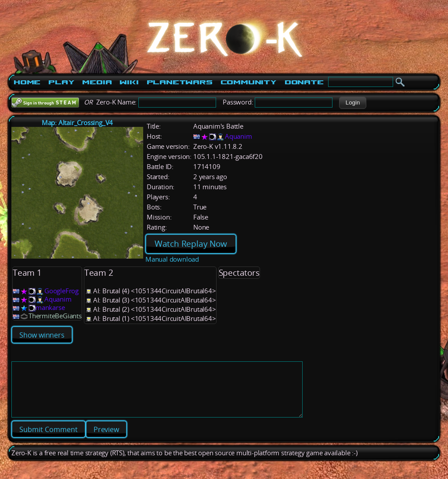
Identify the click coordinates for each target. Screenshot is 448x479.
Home (27, 82)
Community (249, 82)
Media (97, 82)
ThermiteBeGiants (55, 316)
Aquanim (238, 136)
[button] (352, 103)
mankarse (50, 308)
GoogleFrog (61, 291)
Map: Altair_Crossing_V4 (77, 123)
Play (61, 82)
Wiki (129, 82)
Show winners (42, 335)
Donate (304, 82)
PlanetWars (180, 82)
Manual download (172, 259)
